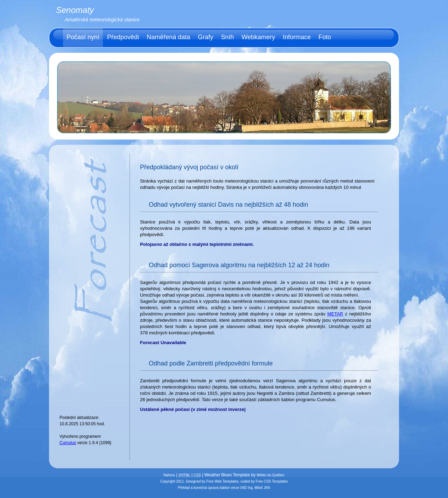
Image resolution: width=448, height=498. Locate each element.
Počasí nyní (83, 37)
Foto (325, 37)
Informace (297, 37)
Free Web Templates (222, 481)
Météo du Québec (271, 475)
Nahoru (169, 475)
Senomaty (75, 10)
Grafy (205, 37)
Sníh (227, 37)
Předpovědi (123, 37)
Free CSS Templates (272, 481)
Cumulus (68, 443)
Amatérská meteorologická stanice (102, 20)
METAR (335, 314)
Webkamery (258, 37)
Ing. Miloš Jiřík (259, 488)
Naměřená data (168, 37)
